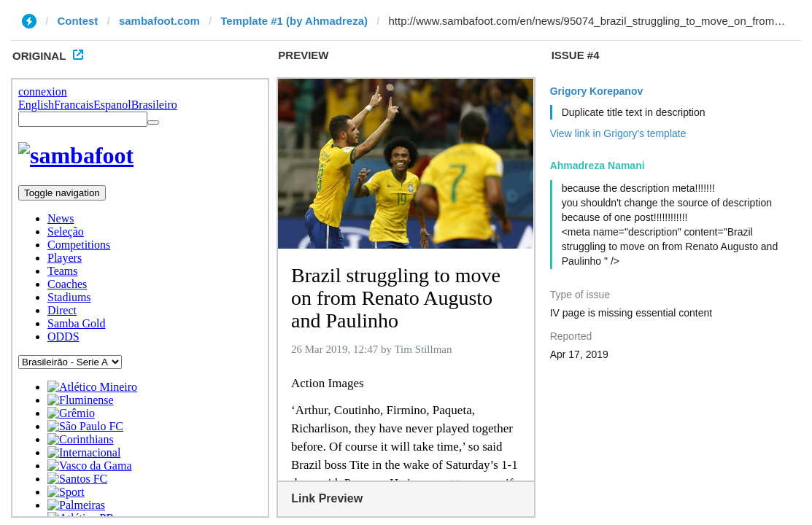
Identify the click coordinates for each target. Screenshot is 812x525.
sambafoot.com (159, 21)
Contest (78, 21)
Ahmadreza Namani (598, 166)
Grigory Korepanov (597, 91)
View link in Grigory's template (618, 133)
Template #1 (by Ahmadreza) (294, 21)
